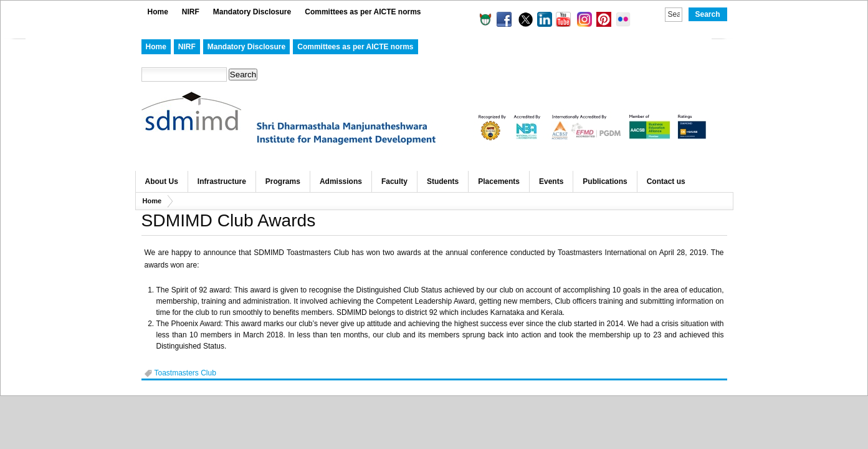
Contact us (666, 181)
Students (443, 181)
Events (551, 181)
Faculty (394, 181)
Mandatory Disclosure (252, 12)
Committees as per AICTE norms (363, 12)
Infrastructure (222, 181)
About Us (162, 181)
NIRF (191, 12)
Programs (283, 181)
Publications (605, 181)
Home (158, 12)
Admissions (341, 181)
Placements (499, 181)
